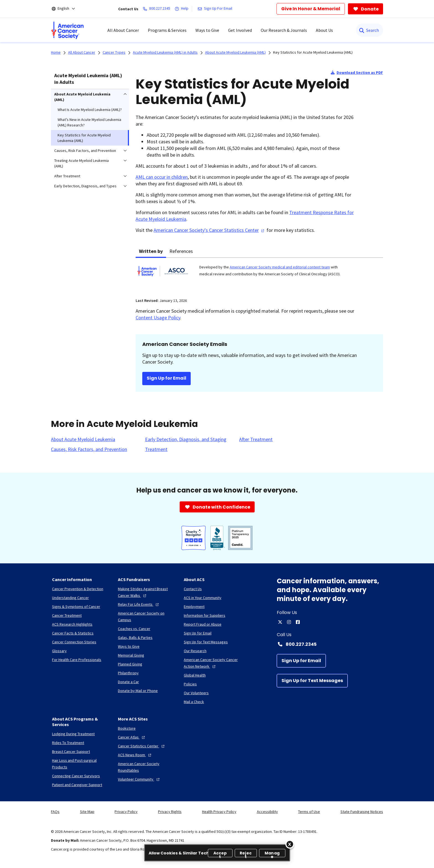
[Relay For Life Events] (139, 604)
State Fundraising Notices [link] (362, 812)
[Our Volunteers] (196, 693)
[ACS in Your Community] (203, 598)
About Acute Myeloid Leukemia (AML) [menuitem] (82, 97)
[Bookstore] (127, 728)
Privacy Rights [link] (170, 812)
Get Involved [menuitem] (240, 30)
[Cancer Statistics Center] (142, 746)
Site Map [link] (87, 812)
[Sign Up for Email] (301, 661)
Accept (220, 854)
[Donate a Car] (128, 682)
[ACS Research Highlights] (72, 624)
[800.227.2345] (158, 9)
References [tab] (181, 251)
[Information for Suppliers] (205, 615)
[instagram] (289, 622)
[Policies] (190, 684)
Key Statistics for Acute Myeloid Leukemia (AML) (313, 52)
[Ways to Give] (129, 646)
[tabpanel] (259, 274)
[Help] (183, 9)
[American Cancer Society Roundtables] (146, 767)
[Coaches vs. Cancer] (134, 629)
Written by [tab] (151, 251)
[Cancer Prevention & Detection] (78, 589)
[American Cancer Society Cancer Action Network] (212, 663)
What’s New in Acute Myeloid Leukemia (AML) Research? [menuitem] (89, 122)
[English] (67, 9)
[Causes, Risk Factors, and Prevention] (89, 449)
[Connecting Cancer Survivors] (76, 776)
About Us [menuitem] (324, 30)
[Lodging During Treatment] (73, 734)
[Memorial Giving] (131, 655)
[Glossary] (59, 651)
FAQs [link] (55, 812)
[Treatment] (156, 449)
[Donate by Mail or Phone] (138, 691)
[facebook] (298, 622)
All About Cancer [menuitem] (123, 30)
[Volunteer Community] (139, 779)
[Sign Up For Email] (216, 9)
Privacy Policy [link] (126, 812)
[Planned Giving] (130, 664)
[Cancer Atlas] (132, 737)
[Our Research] (195, 651)
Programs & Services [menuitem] (167, 30)
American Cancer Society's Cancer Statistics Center (210, 230)
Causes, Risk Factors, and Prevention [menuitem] (85, 151)
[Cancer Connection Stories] (74, 642)
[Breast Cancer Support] (71, 752)
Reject (246, 854)
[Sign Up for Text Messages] (312, 681)
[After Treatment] (256, 439)
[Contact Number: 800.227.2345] (330, 644)
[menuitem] (68, 30)
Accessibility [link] (267, 812)
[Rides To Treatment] (68, 743)
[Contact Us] (193, 589)
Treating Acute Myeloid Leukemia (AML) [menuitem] (82, 163)
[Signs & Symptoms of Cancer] (76, 607)
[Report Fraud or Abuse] (203, 624)
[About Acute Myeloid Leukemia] (83, 439)
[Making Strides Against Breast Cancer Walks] (146, 592)
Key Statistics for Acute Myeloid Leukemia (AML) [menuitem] (84, 138)
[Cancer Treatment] (67, 615)
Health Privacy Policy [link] (219, 812)
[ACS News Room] (135, 755)
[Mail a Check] (194, 702)
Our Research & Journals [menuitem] (284, 30)
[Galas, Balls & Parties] (135, 638)
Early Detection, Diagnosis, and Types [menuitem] (85, 186)
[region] (217, 853)
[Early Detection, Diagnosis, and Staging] (186, 439)
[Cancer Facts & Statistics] (73, 633)
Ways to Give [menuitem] (207, 30)
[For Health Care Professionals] (77, 660)
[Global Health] (195, 675)
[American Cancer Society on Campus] (146, 616)
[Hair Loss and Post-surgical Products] (81, 764)
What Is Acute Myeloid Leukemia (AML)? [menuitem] (90, 110)
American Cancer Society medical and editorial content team (280, 267)
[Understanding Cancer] (70, 598)
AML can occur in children (162, 177)
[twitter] (280, 622)
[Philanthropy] (128, 673)
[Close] (290, 844)
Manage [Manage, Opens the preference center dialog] (272, 854)
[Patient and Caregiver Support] (77, 785)
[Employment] (194, 607)
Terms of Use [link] (309, 812)
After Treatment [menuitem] (67, 176)
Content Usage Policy (158, 318)
